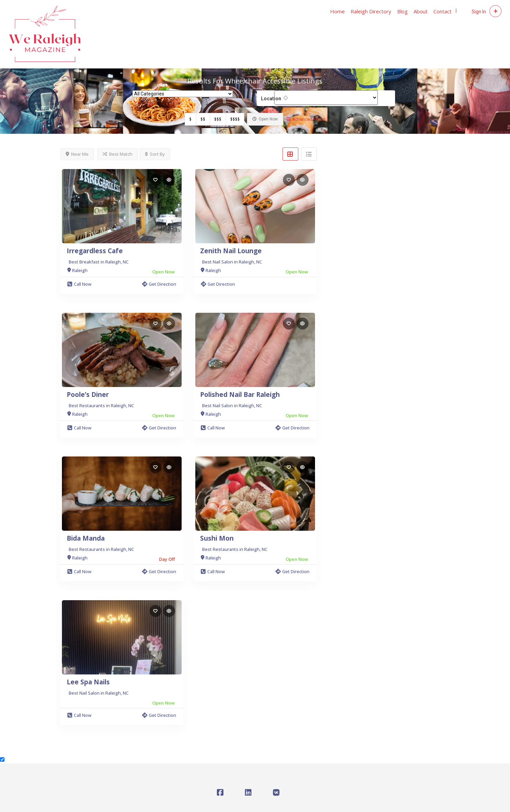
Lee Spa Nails (88, 682)
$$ (203, 119)
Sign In (479, 12)
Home (337, 11)
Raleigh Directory (371, 11)
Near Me (77, 154)
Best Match (117, 154)
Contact (442, 11)
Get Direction (159, 284)
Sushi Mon (217, 538)
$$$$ (235, 119)
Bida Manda (86, 538)
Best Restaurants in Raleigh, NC (101, 405)
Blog (402, 11)
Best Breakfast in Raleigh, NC (99, 262)
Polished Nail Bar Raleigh (240, 395)
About (421, 11)
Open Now (265, 119)
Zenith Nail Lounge (231, 251)
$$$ (218, 119)
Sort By (155, 154)
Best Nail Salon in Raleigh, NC (232, 262)
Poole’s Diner (88, 395)
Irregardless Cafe (95, 251)
